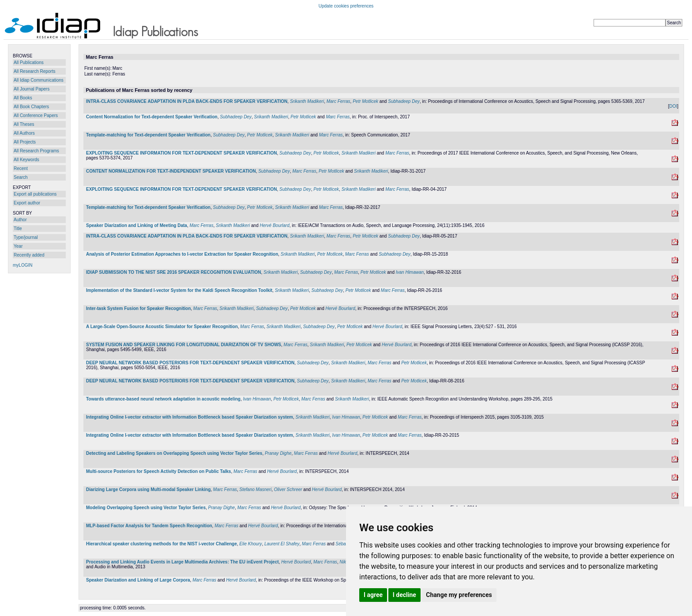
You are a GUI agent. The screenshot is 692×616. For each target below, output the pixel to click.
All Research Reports (34, 71)
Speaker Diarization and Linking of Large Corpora (138, 580)
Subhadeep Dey (404, 101)
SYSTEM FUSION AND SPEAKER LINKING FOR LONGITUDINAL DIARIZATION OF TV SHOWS (184, 345)
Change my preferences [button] (459, 595)
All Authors (24, 133)
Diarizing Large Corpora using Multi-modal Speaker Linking (148, 489)
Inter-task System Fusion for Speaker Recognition (138, 308)
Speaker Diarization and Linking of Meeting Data (137, 225)
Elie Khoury (250, 544)
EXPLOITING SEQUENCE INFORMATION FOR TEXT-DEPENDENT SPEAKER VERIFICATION (181, 153)
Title (18, 229)
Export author (27, 203)
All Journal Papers (32, 89)
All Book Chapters (31, 107)
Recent (21, 168)
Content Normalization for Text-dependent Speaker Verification (152, 117)
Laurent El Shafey (282, 544)
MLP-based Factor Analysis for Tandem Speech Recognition (149, 526)
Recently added (29, 255)
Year (18, 246)
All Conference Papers (36, 115)
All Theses (24, 124)
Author (20, 220)
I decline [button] (404, 595)
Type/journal (26, 237)
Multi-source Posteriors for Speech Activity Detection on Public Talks (158, 471)
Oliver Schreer (288, 489)
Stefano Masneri (255, 489)
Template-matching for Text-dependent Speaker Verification (148, 135)
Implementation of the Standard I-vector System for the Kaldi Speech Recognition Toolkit (179, 290)
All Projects (25, 142)
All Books (23, 98)
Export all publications (35, 194)
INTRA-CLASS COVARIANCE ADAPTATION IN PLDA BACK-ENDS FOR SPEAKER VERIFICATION (187, 101)
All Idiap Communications (39, 80)
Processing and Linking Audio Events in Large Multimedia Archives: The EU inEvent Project (182, 562)
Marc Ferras (338, 101)
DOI (673, 106)
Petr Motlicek (365, 101)
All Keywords (26, 160)
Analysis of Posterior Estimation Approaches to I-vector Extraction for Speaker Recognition (182, 254)
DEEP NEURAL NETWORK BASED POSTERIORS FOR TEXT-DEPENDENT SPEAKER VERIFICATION (190, 363)
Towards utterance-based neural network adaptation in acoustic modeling (163, 399)
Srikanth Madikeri (307, 101)
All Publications (29, 62)
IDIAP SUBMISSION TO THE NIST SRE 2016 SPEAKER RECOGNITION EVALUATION (174, 272)
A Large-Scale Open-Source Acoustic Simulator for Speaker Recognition (162, 327)
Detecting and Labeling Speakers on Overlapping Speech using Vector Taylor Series (174, 453)
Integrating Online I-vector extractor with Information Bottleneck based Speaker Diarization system (190, 417)
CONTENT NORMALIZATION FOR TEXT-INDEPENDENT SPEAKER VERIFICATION (171, 171)
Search (21, 177)
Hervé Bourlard (274, 225)
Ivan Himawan (410, 272)
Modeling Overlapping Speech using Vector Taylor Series (146, 508)
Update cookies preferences (346, 6)
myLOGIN (23, 265)
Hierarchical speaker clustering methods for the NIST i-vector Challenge (162, 544)
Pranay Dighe (278, 453)
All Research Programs (36, 151)
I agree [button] (373, 595)
